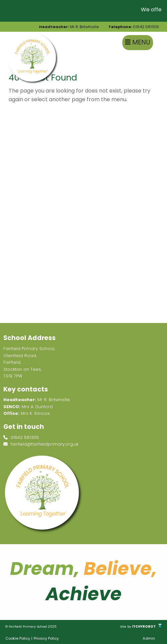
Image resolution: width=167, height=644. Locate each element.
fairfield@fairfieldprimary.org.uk (41, 444)
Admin (149, 638)
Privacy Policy (46, 638)
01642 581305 (134, 27)
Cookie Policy (18, 638)
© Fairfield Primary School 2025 (31, 626)
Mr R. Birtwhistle (69, 27)
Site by (126, 626)
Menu (138, 42)
